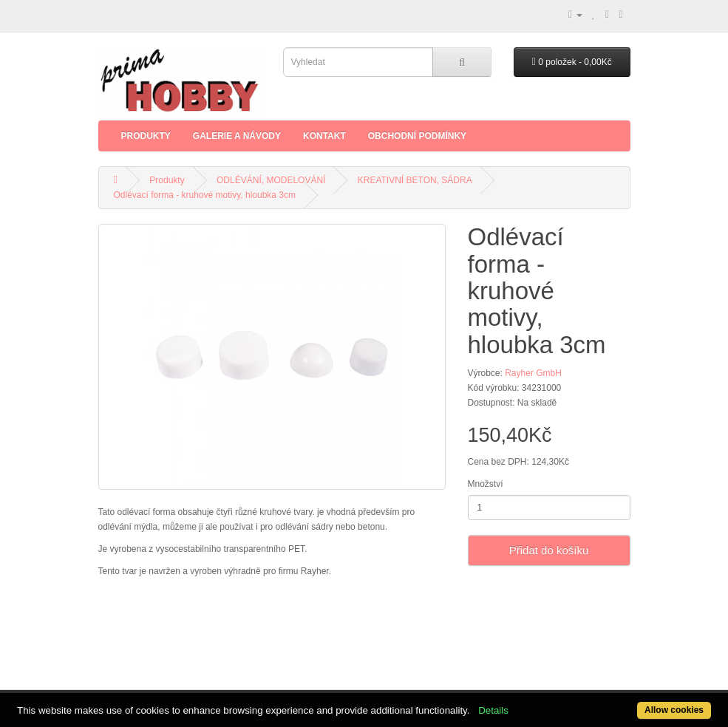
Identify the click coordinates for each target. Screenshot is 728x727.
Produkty (146, 136)
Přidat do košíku (549, 550)
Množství (486, 484)
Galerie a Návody (237, 136)
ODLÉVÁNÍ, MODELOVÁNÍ (271, 180)
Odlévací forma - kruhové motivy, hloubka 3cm (205, 195)
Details (493, 710)
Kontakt (324, 136)
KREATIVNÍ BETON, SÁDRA (415, 180)
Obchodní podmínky (417, 136)
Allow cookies (674, 710)
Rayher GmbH (533, 373)
